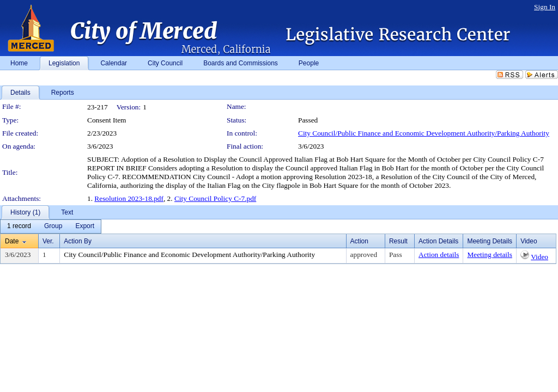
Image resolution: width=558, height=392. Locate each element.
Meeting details (490, 255)
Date (12, 241)
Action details (439, 255)
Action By (78, 241)
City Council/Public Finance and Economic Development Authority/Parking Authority (424, 133)
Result (398, 241)
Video (539, 257)
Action (359, 241)
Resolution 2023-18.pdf (129, 198)
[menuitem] (19, 226)
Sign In (545, 7)
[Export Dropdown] (85, 226)
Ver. (48, 241)
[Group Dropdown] (53, 226)
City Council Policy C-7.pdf (215, 198)
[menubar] (51, 226)
